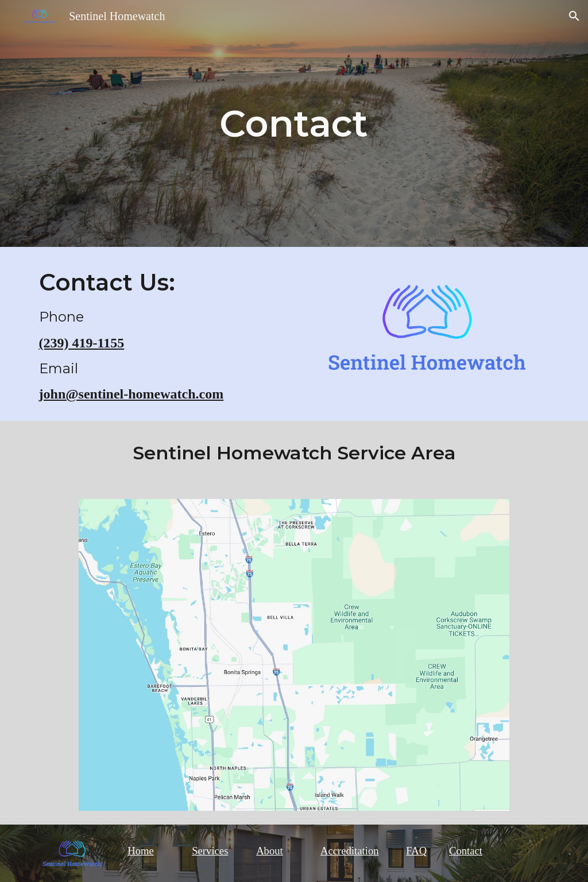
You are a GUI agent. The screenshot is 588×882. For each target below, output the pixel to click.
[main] (294, 123)
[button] (574, 16)
